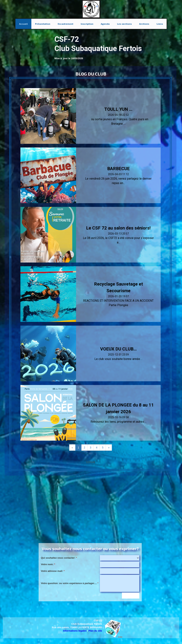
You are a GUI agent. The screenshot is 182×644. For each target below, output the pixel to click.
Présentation (43, 24)
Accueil (23, 24)
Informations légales (75, 631)
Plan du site (95, 631)
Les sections (124, 24)
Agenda (105, 24)
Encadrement (65, 24)
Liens (160, 24)
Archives (144, 24)
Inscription (87, 24)
